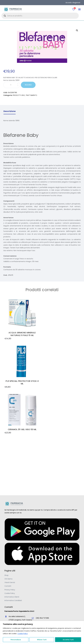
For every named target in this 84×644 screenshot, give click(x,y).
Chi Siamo (8, 579)
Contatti (8, 586)
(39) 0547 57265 (42, 618)
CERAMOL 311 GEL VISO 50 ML (22, 429)
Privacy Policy (10, 590)
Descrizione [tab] (10, 111)
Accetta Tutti (68, 640)
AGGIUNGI (28, 85)
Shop (6, 575)
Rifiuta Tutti (42, 640)
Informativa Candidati (13, 600)
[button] (79, 9)
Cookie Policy (23, 634)
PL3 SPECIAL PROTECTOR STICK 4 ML (22, 382)
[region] (42, 632)
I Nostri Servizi (10, 582)
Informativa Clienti (12, 597)
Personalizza (16, 640)
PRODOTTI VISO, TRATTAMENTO (25, 95)
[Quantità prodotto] (12, 85)
